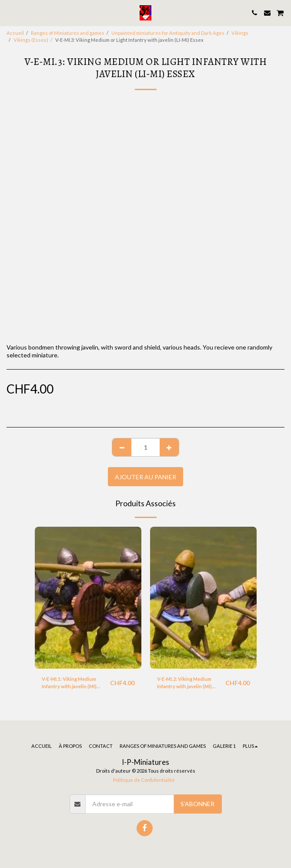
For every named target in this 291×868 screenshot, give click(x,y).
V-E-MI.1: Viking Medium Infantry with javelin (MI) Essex (69, 683)
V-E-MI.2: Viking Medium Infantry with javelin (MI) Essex (184, 683)
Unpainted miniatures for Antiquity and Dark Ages (168, 33)
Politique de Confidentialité (144, 780)
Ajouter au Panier (145, 477)
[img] (88, 598)
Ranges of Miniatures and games (68, 33)
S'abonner (197, 804)
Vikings (240, 33)
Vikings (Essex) (31, 40)
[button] (10, 13)
